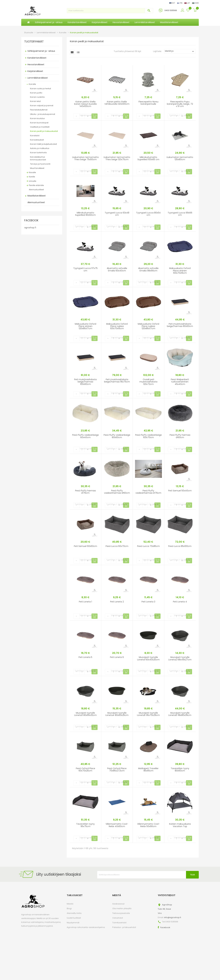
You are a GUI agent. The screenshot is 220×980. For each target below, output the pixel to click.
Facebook (165, 927)
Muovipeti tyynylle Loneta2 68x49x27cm (180, 658)
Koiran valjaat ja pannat (42, 106)
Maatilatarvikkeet (37, 196)
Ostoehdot (118, 918)
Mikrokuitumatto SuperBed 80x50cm (85, 214)
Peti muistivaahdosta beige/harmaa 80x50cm (180, 325)
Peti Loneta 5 (85, 657)
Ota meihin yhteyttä (122, 908)
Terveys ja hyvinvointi (40, 164)
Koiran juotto (36, 93)
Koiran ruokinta (37, 97)
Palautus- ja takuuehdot (124, 927)
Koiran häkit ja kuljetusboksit (43, 144)
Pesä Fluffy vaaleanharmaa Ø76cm (148, 492)
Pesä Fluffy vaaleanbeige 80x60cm (117, 436)
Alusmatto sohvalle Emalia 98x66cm (148, 269)
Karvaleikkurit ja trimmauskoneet (38, 158)
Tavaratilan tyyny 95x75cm (85, 825)
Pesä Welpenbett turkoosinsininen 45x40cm (180, 382)
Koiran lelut (35, 101)
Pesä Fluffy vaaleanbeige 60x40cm (85, 436)
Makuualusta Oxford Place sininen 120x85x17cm (85, 326)
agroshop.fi (30, 228)
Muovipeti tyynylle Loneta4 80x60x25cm (117, 714)
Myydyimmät (73, 923)
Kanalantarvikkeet (37, 58)
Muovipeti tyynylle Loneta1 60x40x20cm (148, 658)
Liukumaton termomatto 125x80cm (180, 158)
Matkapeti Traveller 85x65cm (148, 770)
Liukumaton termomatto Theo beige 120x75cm (117, 158)
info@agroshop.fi (173, 917)
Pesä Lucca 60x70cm (117, 546)
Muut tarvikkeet (37, 168)
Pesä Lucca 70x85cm (148, 546)
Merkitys (180, 51)
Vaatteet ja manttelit (40, 127)
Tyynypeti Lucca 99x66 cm (180, 214)
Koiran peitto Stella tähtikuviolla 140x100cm (117, 103)
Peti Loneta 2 (117, 602)
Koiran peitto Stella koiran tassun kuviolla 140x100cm (85, 104)
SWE (195, 3)
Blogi (69, 908)
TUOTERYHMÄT (34, 42)
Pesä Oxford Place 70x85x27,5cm (117, 770)
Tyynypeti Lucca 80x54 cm (148, 214)
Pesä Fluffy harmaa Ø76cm (85, 492)
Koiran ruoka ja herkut (41, 89)
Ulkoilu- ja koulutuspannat (43, 114)
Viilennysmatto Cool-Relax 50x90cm (148, 825)
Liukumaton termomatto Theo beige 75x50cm (85, 158)
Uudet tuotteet (74, 918)
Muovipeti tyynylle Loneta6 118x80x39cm (180, 714)
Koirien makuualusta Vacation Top (180, 825)
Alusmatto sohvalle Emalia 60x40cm (117, 269)
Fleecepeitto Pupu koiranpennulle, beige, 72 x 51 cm (180, 104)
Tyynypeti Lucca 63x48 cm (117, 214)
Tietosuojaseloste (121, 913)
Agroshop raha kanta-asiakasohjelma (86, 927)
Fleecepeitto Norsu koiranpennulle (148, 103)
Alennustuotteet (36, 190)
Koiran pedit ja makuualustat (44, 131)
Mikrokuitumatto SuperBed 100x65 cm (148, 158)
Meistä (70, 904)
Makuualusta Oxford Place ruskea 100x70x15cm (117, 326)
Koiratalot (35, 136)
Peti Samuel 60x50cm (85, 546)
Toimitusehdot (119, 923)
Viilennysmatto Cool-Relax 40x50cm (117, 825)
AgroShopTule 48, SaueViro (165, 909)
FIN (180, 3)
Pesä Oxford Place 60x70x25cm (85, 770)
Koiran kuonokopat (39, 123)
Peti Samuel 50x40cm (180, 491)
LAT (187, 3)
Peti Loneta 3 (148, 602)
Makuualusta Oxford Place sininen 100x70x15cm (180, 271)
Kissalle (32, 172)
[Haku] (110, 11)
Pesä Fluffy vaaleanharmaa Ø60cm (117, 492)
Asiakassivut (118, 904)
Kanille (32, 177)
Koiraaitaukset (37, 140)
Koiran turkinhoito (38, 153)
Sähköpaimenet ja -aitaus (41, 51)
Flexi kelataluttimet (39, 110)
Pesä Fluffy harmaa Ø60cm (180, 436)
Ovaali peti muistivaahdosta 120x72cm (148, 382)
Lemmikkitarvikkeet (38, 78)
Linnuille (33, 181)
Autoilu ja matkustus (40, 148)
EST (172, 3)
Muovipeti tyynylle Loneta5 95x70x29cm (148, 714)
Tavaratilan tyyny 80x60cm (180, 770)
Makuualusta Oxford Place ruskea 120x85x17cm (148, 326)
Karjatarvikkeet (35, 71)
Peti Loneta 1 (85, 602)
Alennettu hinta (74, 913)
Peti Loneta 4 (180, 602)
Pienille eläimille (36, 185)
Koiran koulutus (37, 118)
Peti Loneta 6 (117, 657)
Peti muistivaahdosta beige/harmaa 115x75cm (117, 381)
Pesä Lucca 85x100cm (180, 546)
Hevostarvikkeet (36, 64)
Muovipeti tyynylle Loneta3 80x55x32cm (85, 714)
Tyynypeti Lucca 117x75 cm (85, 269)
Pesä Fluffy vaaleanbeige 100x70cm (148, 436)
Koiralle (32, 84)
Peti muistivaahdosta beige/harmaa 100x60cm (85, 382)
